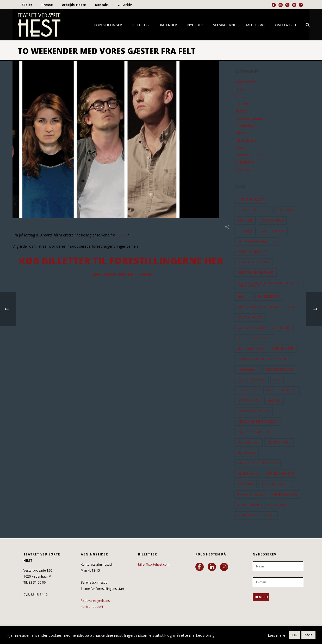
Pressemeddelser (249, 155)
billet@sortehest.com (154, 564)
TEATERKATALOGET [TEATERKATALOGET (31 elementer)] (276, 484)
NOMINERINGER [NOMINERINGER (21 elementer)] (279, 442)
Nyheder (195, 25)
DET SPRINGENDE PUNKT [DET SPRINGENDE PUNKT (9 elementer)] (256, 273)
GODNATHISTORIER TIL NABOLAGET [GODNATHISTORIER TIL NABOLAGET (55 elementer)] (264, 328)
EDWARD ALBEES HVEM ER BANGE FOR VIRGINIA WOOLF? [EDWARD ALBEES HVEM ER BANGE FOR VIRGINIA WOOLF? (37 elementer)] (265, 285)
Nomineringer (246, 126)
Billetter (141, 25)
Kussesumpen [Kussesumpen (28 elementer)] (248, 390)
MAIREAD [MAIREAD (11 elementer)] (274, 401)
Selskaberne (224, 25)
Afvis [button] (308, 635)
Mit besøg (255, 25)
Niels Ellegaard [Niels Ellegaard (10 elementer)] (249, 442)
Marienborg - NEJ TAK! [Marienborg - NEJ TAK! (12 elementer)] (254, 411)
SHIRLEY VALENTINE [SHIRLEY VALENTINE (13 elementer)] (280, 474)
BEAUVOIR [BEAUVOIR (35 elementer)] (245, 220)
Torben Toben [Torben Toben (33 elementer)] (248, 505)
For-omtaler (245, 104)
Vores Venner (246, 170)
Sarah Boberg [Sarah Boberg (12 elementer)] (248, 474)
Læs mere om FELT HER (121, 274)
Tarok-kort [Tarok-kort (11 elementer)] (246, 484)
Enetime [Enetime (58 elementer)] (243, 296)
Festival (241, 97)
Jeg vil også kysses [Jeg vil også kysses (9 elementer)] (252, 380)
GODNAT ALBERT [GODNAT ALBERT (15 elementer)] (250, 317)
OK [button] (295, 635)
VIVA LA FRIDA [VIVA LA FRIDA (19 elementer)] (277, 505)
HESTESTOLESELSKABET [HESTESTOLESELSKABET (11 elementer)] (254, 338)
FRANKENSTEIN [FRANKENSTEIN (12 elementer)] (268, 296)
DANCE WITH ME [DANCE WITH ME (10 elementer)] (273, 231)
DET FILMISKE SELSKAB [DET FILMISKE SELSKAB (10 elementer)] (253, 262)
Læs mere (277, 635)
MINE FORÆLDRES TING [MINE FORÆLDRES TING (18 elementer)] (254, 432)
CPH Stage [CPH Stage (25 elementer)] (245, 231)
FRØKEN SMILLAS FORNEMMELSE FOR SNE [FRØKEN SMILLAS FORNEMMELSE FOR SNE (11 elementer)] (267, 307)
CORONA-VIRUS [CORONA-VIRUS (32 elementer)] (272, 220)
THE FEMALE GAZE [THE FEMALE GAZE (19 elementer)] (284, 494)
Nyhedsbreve (246, 140)
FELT (120, 235)
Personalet (244, 148)
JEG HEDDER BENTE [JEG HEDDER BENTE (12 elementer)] (279, 369)
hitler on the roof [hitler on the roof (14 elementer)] (251, 349)
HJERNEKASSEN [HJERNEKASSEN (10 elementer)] (284, 349)
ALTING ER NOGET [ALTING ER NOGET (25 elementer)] (251, 200)
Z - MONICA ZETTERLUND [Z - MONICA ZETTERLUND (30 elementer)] (256, 515)
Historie (241, 111)
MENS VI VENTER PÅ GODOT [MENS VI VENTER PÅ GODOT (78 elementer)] (258, 421)
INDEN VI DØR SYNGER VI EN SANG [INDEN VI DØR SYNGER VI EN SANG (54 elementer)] (262, 359)
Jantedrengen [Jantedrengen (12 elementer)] (247, 369)
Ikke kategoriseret (250, 118)
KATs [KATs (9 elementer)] (277, 380)
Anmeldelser (245, 82)
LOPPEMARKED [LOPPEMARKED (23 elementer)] (248, 401)
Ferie (239, 89)
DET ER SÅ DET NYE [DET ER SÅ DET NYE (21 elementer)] (251, 252)
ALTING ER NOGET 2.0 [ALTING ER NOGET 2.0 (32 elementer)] (253, 210)
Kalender (168, 25)
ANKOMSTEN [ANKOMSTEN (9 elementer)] (287, 210)
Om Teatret (286, 25)
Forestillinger (108, 25)
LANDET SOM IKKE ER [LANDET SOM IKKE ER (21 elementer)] (281, 390)
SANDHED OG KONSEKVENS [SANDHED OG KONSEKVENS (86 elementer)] (258, 463)
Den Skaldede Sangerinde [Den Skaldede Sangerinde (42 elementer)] (256, 241)
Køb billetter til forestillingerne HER (121, 261)
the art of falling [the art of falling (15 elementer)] (250, 494)
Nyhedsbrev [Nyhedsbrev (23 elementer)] (247, 453)
